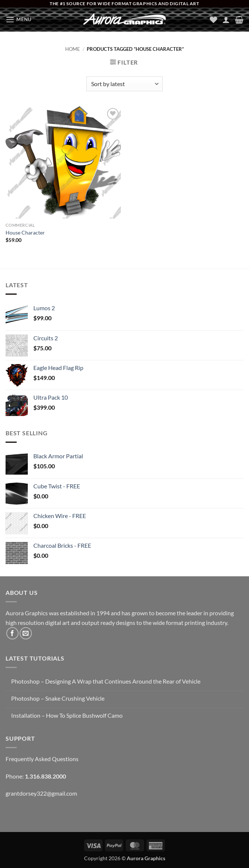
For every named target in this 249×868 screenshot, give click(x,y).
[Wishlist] (213, 20)
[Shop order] (124, 84)
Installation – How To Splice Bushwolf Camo (67, 715)
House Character (25, 232)
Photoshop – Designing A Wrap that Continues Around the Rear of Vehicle (106, 681)
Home (73, 49)
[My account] (226, 20)
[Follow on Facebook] (12, 633)
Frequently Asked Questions (42, 759)
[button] (19, 19)
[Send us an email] (26, 633)
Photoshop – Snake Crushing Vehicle (58, 698)
